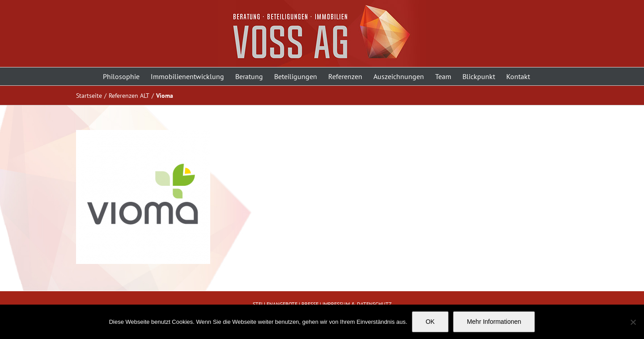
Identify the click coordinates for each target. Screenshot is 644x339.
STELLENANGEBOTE (275, 304)
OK (430, 322)
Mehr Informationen (494, 322)
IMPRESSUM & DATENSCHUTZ (357, 304)
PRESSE (310, 304)
